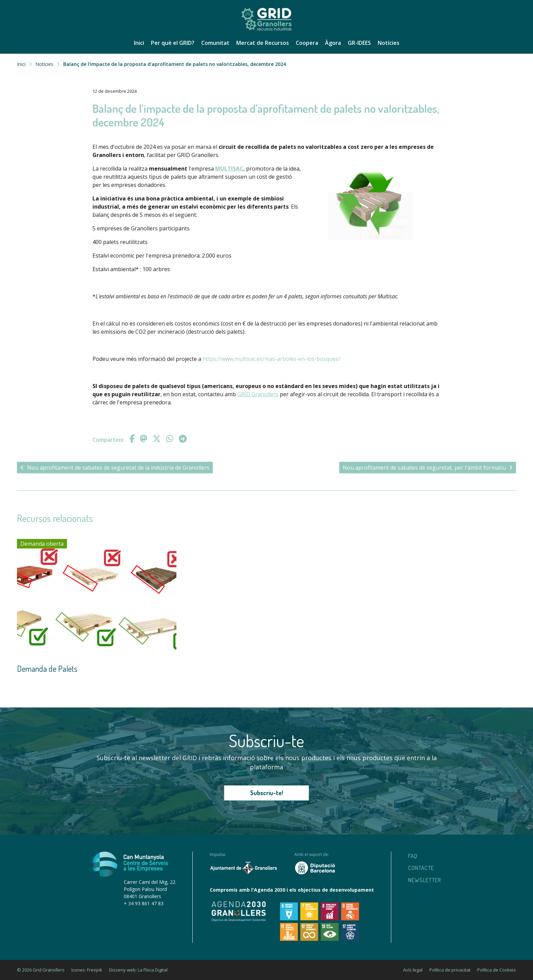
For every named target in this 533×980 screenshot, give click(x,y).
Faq (413, 856)
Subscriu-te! (267, 793)
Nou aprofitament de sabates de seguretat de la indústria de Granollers (115, 468)
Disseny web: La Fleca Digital (138, 970)
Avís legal (413, 970)
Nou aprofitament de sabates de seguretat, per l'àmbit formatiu (428, 468)
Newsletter (425, 880)
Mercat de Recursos (263, 43)
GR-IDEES (359, 43)
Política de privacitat (450, 970)
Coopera (307, 43)
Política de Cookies (497, 970)
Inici (139, 43)
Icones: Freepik (87, 970)
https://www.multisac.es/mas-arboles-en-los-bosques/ (271, 359)
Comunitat (215, 43)
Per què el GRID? (173, 43)
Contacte (421, 868)
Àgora (333, 43)
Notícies (389, 43)
